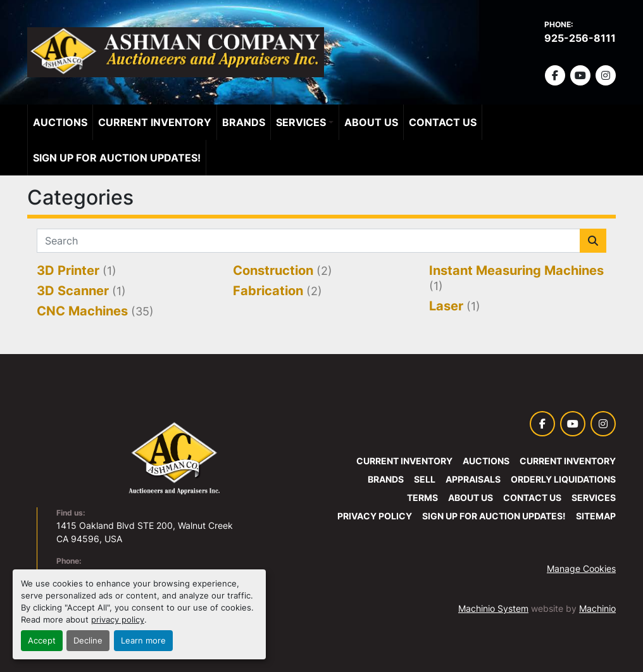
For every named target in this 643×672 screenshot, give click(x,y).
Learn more (143, 641)
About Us (371, 122)
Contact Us (443, 122)
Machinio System (493, 608)
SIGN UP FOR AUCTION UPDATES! (117, 158)
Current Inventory (155, 122)
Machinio (597, 608)
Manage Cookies (581, 568)
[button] (305, 122)
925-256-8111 (580, 38)
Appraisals (473, 479)
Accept (42, 641)
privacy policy (118, 620)
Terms (422, 498)
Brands (244, 122)
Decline (88, 641)
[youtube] (580, 75)
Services (301, 122)
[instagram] (606, 75)
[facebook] (555, 75)
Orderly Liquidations (563, 479)
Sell (425, 479)
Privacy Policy (375, 516)
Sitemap (596, 516)
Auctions (60, 122)
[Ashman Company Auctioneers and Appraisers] (174, 458)
